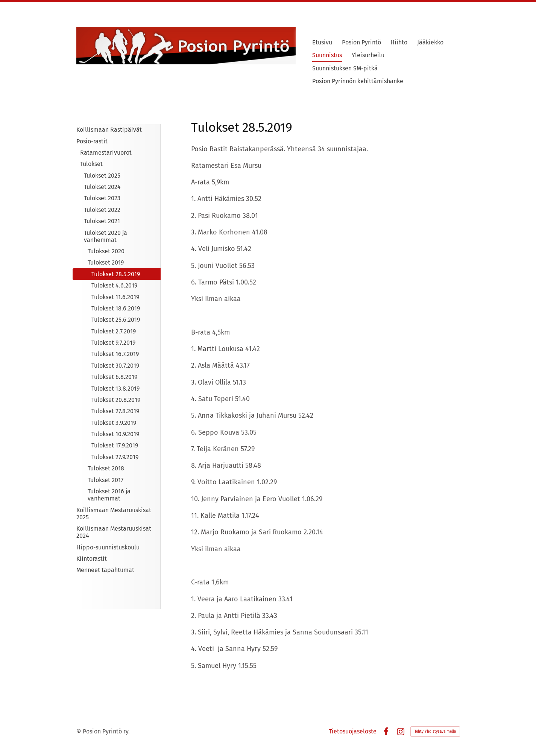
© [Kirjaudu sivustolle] (80, 731)
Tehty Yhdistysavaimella (435, 732)
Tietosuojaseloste (353, 732)
